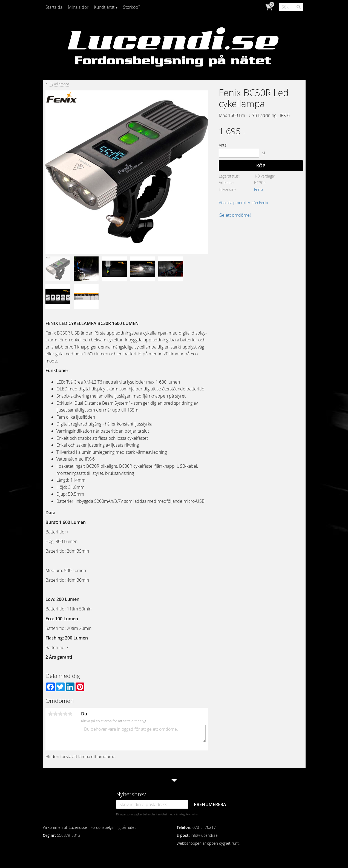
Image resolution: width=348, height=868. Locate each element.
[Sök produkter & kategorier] (291, 7)
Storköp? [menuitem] (132, 7)
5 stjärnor (70, 714)
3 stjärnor (61, 714)
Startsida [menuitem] (54, 7)
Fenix (259, 189)
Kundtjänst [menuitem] (104, 7)
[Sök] (299, 7)
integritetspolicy (188, 814)
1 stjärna (51, 714)
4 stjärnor (65, 714)
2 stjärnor (56, 714)
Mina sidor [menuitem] (78, 7)
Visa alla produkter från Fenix (243, 203)
